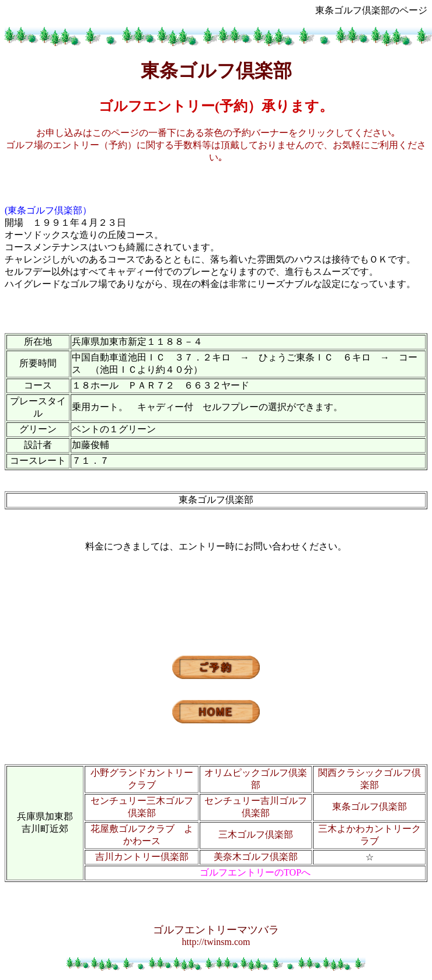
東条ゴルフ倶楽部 (370, 806)
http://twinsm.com (216, 942)
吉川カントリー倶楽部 (142, 857)
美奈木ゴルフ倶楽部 (256, 857)
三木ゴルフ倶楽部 (256, 834)
